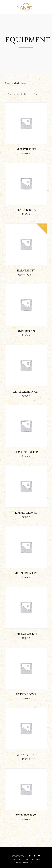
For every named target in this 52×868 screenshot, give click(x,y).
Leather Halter (26, 452)
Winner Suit (26, 755)
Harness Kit (26, 270)
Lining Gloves (26, 513)
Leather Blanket (26, 392)
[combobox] (23, 94)
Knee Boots (26, 331)
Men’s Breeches (26, 573)
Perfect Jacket (26, 634)
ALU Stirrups (26, 149)
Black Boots (26, 210)
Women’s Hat (26, 815)
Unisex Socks (26, 694)
